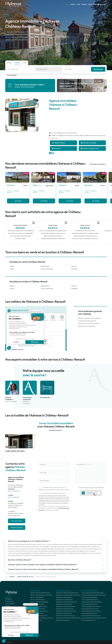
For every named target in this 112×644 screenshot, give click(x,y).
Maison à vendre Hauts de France (39, 607)
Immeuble (74, 269)
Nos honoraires (17, 521)
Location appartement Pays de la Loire (91, 616)
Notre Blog (8, 606)
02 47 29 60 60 (14, 491)
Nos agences (8, 599)
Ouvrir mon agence (10, 604)
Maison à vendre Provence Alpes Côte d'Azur (42, 618)
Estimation (56, 148)
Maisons (12, 266)
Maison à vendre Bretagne (37, 597)
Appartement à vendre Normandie (64, 600)
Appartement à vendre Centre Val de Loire (66, 611)
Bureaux (74, 266)
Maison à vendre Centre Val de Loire (39, 611)
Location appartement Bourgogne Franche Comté (94, 595)
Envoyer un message (89, 143)
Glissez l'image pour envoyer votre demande (91, 488)
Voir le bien (18, 201)
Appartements (45, 266)
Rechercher (98, 69)
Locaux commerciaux (47, 269)
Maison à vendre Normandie (38, 600)
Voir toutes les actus (56, 430)
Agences (12, 577)
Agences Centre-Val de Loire (25, 577)
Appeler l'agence (59, 143)
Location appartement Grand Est (89, 604)
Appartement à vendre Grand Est (64, 604)
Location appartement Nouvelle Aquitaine (92, 602)
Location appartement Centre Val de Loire (91, 611)
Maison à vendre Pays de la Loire (39, 616)
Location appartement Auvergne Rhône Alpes (93, 593)
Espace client (92, 4)
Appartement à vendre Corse (63, 620)
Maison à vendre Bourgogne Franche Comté (41, 595)
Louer (78, 4)
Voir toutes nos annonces (98, 164)
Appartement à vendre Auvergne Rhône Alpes (67, 593)
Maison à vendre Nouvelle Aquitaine (39, 602)
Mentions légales (17, 528)
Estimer (9, 63)
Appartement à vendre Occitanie (64, 613)
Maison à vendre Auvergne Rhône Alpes (40, 593)
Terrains (12, 269)
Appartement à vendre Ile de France (65, 609)
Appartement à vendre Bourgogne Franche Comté (68, 595)
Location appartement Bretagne (89, 597)
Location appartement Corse (88, 620)
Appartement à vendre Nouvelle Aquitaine (66, 602)
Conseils (84, 4)
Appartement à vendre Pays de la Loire (65, 616)
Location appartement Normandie (90, 600)
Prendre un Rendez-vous (90, 148)
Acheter (73, 4)
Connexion (102, 4)
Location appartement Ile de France (90, 609)
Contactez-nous (9, 601)
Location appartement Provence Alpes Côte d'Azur (94, 618)
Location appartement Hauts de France (91, 607)
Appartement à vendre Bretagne (64, 597)
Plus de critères (13, 75)
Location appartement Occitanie (89, 613)
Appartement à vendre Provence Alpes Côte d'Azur (68, 618)
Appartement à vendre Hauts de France (66, 607)
